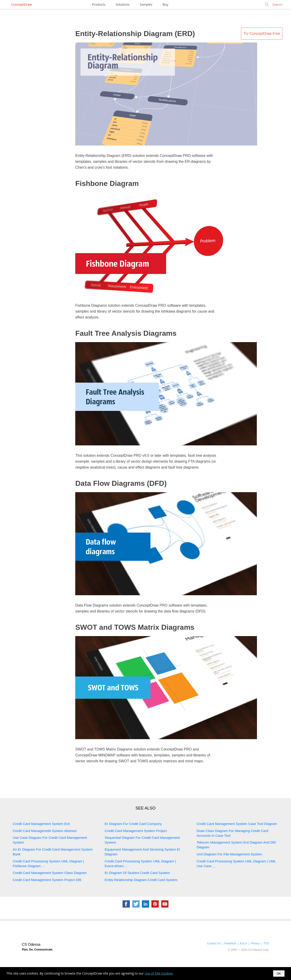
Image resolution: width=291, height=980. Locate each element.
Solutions (123, 4)
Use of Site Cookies (159, 973)
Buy (166, 4)
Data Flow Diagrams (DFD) (121, 483)
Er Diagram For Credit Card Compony (133, 824)
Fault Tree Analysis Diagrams (126, 333)
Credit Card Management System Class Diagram (50, 873)
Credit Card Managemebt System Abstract (45, 831)
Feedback (230, 943)
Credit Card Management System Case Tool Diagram (237, 824)
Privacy (255, 943)
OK (279, 974)
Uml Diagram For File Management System (229, 854)
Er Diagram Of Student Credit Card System (137, 873)
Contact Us (214, 943)
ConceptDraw (21, 4)
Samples (146, 4)
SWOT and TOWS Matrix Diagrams (135, 627)
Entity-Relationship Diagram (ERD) (135, 34)
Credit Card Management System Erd (41, 824)
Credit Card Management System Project (136, 831)
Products (99, 4)
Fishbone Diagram (107, 183)
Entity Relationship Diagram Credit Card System (141, 880)
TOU (266, 943)
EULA (243, 943)
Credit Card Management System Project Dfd (47, 880)
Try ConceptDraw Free (262, 33)
